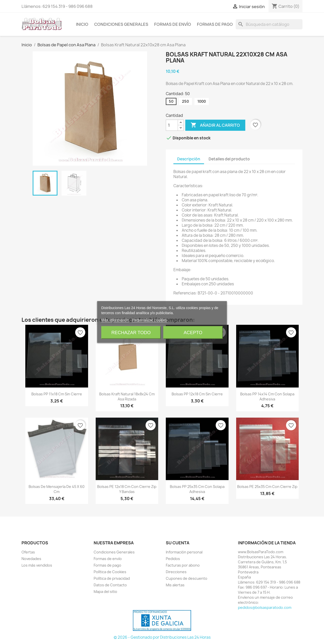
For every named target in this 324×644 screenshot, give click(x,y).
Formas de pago (215, 24)
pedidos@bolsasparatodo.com (265, 607)
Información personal (184, 552)
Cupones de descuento (187, 578)
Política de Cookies (110, 572)
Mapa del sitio (105, 592)
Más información (115, 320)
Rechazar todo (131, 333)
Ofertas (28, 552)
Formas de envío (173, 24)
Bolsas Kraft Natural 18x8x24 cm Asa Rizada (127, 396)
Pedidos (173, 559)
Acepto (193, 333)
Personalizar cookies (149, 320)
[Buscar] (269, 24)
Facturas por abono (183, 565)
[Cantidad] (172, 125)
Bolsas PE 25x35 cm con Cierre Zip (267, 487)
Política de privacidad (112, 578)
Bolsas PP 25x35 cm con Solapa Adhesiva (197, 489)
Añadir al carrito (215, 125)
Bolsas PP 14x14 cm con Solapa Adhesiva (267, 396)
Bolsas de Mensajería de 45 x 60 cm (57, 489)
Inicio (82, 24)
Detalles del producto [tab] (229, 159)
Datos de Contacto (110, 585)
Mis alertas (175, 585)
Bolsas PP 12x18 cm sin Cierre (197, 394)
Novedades (31, 559)
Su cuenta (178, 543)
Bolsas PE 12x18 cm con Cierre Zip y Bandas (127, 489)
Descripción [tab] (189, 159)
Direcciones (176, 572)
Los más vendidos (37, 565)
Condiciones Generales (121, 24)
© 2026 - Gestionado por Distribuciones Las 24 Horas (162, 637)
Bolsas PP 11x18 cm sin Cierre (57, 394)
